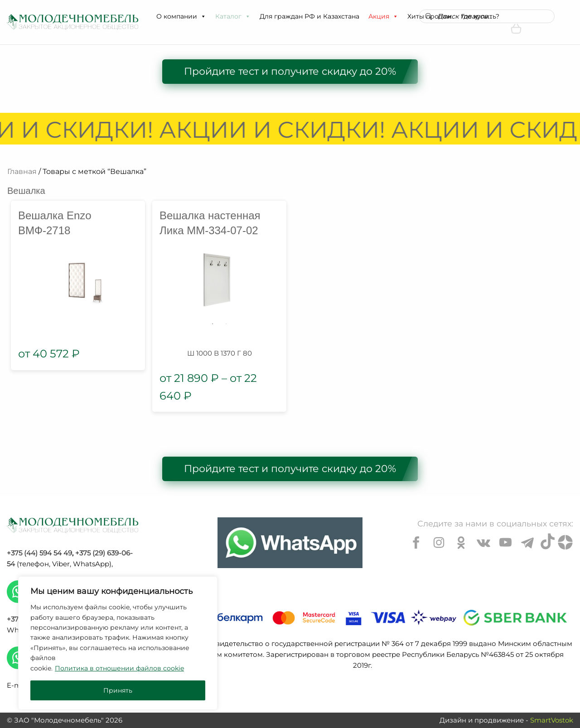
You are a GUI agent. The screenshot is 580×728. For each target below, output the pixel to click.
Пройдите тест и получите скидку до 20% (290, 71)
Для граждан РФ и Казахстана (309, 16)
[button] (203, 16)
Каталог (233, 16)
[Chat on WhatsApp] (290, 543)
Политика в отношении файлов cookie (119, 668)
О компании (181, 16)
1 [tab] (213, 324)
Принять (118, 690)
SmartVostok (552, 720)
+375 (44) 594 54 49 (39, 553)
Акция (383, 16)
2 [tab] (226, 324)
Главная (22, 171)
